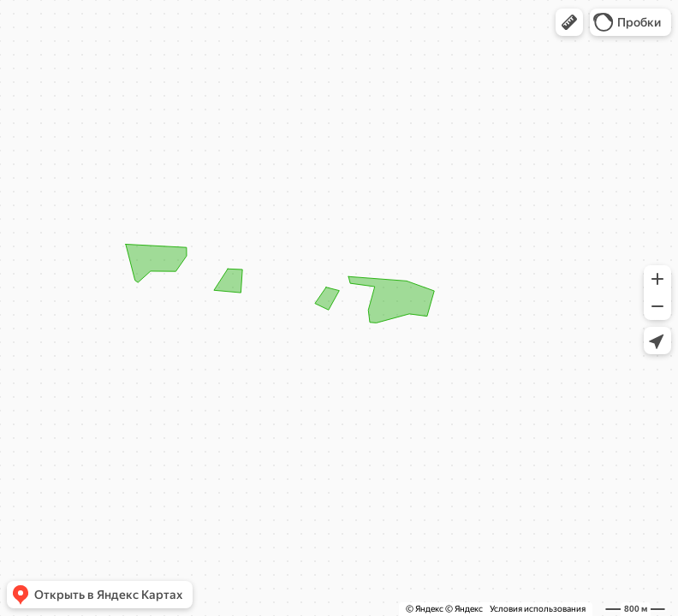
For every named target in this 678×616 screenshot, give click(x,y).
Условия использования (538, 609)
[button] (569, 22)
